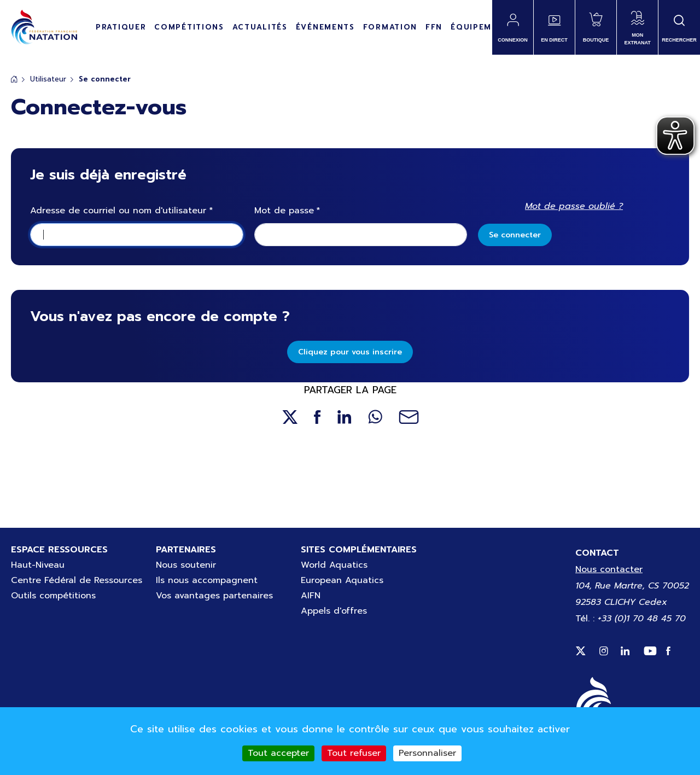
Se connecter (515, 235)
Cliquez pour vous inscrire (350, 352)
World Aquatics (334, 565)
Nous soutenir (186, 565)
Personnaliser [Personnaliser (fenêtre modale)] (427, 753)
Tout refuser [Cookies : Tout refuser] (354, 753)
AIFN (311, 596)
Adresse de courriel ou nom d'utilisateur (118, 211)
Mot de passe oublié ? (574, 206)
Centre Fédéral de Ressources (77, 580)
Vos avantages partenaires (214, 596)
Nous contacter (609, 569)
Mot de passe (284, 211)
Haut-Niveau (38, 565)
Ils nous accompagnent (207, 580)
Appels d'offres (334, 611)
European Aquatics (342, 580)
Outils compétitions (53, 596)
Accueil (14, 79)
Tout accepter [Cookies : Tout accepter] (278, 753)
